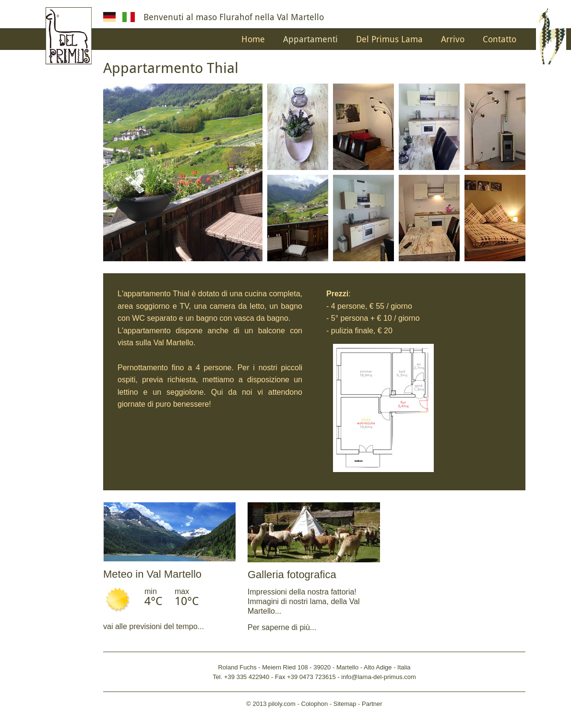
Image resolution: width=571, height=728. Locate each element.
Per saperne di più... (282, 627)
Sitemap (345, 704)
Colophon (315, 704)
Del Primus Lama (389, 39)
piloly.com (282, 704)
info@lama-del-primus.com (379, 677)
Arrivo (453, 39)
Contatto (500, 39)
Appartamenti (310, 39)
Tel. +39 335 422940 (241, 677)
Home (253, 39)
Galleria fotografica (292, 575)
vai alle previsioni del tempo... (154, 626)
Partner (372, 704)
